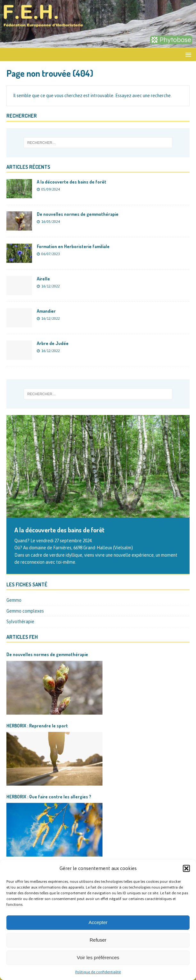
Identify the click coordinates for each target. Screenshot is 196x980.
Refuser (98, 940)
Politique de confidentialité (98, 972)
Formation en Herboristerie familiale (73, 246)
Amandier (46, 311)
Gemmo (14, 600)
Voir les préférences (98, 957)
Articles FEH (22, 637)
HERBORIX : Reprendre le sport (37, 726)
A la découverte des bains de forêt (72, 182)
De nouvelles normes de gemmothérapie (78, 214)
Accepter (98, 922)
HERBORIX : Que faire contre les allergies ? (49, 797)
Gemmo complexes (25, 611)
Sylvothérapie (20, 622)
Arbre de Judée (53, 343)
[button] (186, 868)
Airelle (43, 279)
